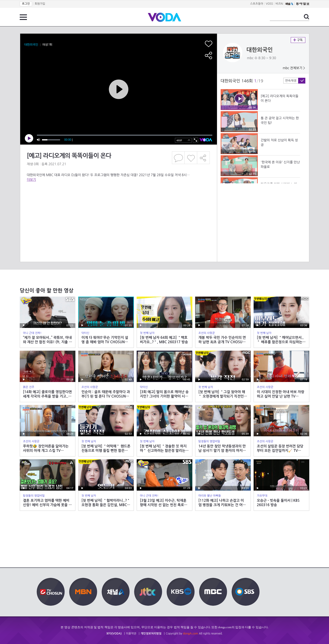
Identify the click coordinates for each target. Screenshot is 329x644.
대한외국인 (260, 50)
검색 (306, 17)
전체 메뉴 (23, 17)
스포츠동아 (257, 4)
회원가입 (40, 4)
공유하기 (203, 158)
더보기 (31, 180)
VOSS (269, 4)
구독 (298, 40)
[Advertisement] (118, 201)
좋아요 (191, 158)
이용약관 (131, 634)
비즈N (279, 4)
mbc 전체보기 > (294, 68)
